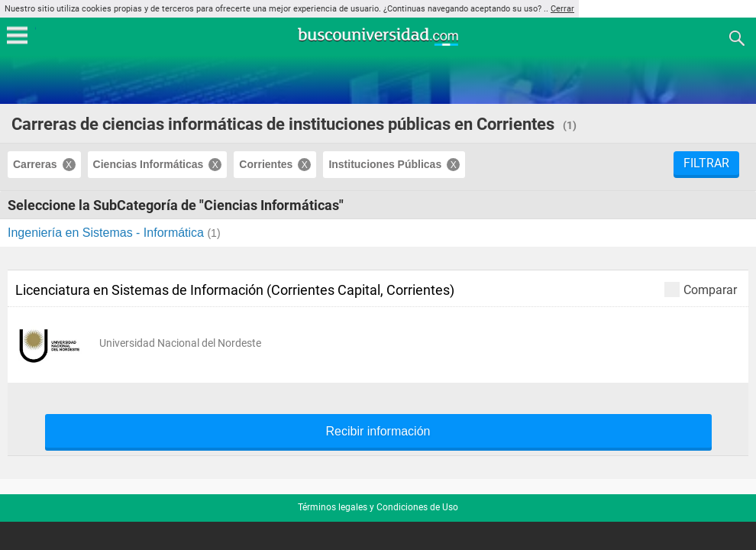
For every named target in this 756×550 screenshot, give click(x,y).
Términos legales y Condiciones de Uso (378, 507)
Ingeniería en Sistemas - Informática (107, 233)
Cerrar (562, 9)
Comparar (701, 289)
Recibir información (378, 432)
